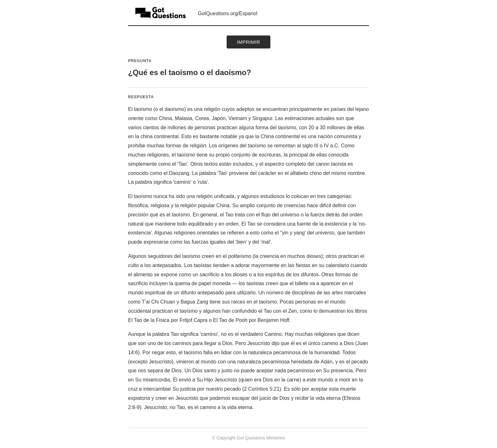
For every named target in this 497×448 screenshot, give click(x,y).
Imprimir (248, 42)
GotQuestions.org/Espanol (228, 13)
